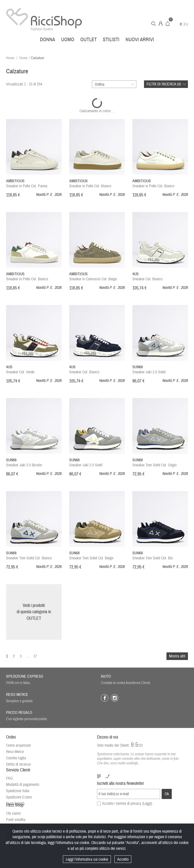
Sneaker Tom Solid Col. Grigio (154, 463)
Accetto (123, 859)
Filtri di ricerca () (164, 84)
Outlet (89, 40)
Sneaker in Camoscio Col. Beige (93, 277)
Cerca (153, 24)
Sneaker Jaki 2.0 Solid (149, 370)
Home (10, 58)
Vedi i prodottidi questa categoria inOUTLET (34, 612)
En (186, 24)
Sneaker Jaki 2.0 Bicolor (24, 463)
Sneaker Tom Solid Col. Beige (91, 556)
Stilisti (111, 40)
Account (161, 24)
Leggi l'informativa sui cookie (87, 859)
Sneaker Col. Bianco (147, 277)
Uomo (68, 40)
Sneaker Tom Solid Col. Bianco (29, 556)
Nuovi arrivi (140, 40)
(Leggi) (147, 808)
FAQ (9, 784)
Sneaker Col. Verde (20, 370)
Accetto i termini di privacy (127, 808)
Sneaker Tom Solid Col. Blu (153, 556)
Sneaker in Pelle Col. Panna (27, 184)
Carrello (168, 24)
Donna (47, 40)
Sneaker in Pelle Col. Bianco (90, 184)
